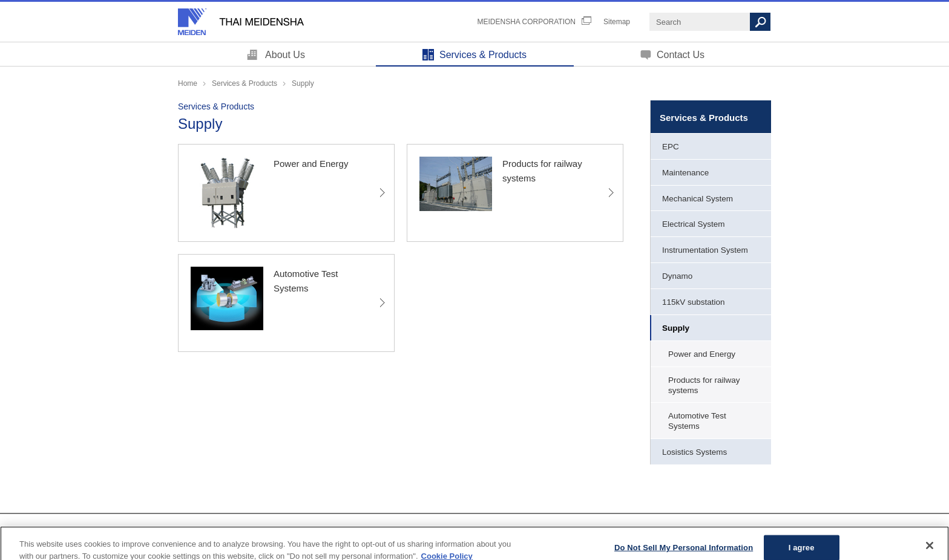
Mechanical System (698, 199)
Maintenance (685, 173)
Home (188, 83)
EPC (671, 147)
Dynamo (677, 276)
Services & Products (483, 55)
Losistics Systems (695, 452)
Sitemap (617, 22)
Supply (676, 328)
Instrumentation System (705, 250)
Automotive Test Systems (697, 421)
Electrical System (694, 224)
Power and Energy (702, 354)
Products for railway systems (704, 385)
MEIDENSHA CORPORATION (527, 22)
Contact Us (681, 55)
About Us (285, 55)
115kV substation (694, 302)
